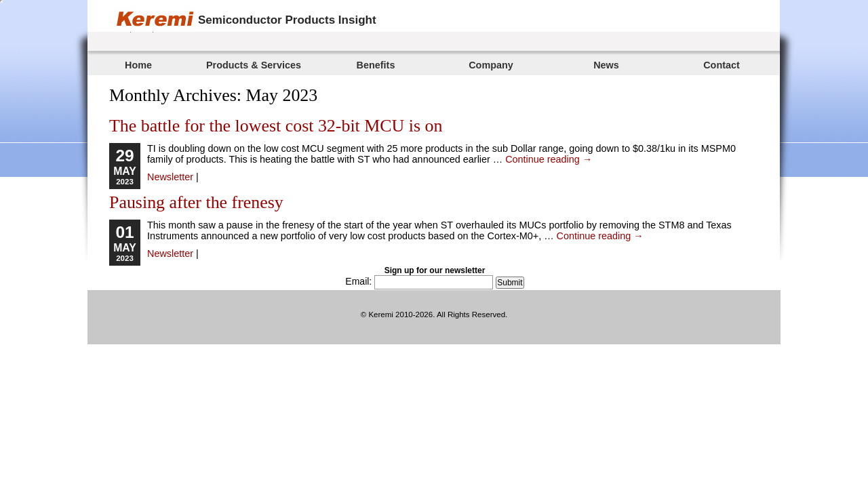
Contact (722, 65)
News (606, 65)
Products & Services (254, 65)
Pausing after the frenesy (196, 202)
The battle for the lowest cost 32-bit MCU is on (276, 126)
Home (138, 65)
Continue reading (549, 159)
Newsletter (170, 177)
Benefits (376, 65)
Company (491, 65)
